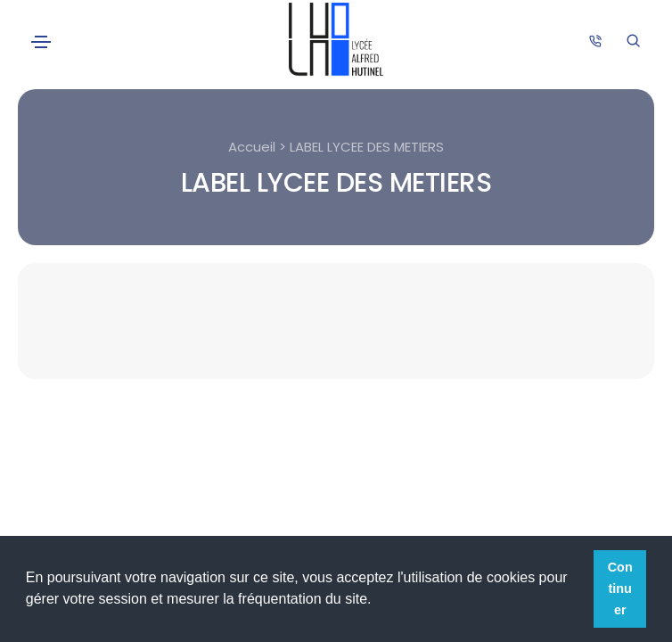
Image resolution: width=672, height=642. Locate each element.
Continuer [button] (620, 588)
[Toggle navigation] (41, 42)
